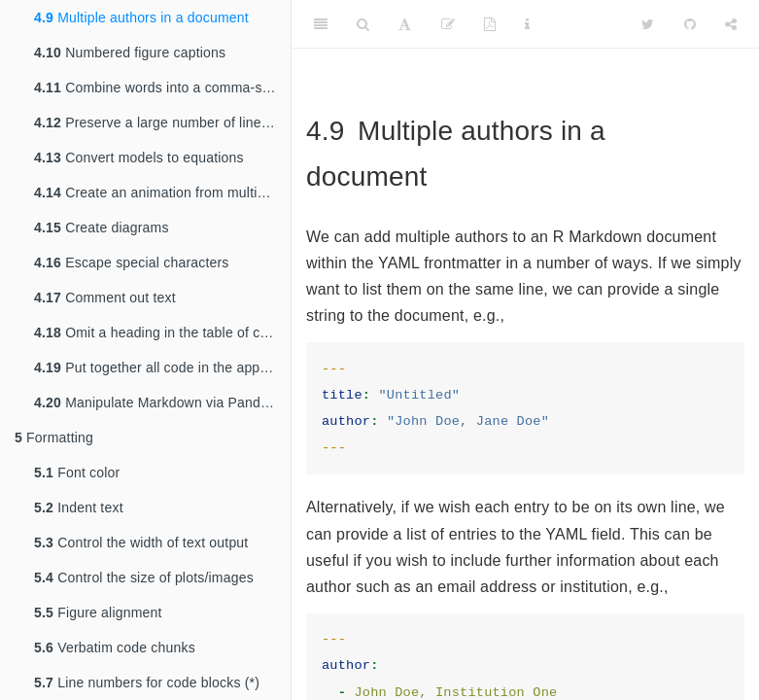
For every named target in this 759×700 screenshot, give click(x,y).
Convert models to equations (139, 157)
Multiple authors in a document (141, 17)
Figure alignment (98, 612)
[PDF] (490, 24)
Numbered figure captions (130, 52)
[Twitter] (648, 24)
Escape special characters (132, 262)
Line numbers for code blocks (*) (147, 682)
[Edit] (448, 24)
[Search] (363, 24)
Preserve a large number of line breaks (162, 122)
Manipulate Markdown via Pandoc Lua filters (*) (162, 402)
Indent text (79, 507)
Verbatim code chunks (115, 647)
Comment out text (105, 297)
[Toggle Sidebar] (321, 24)
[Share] (731, 24)
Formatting (54, 437)
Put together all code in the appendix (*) (162, 367)
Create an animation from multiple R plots (162, 192)
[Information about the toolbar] (527, 24)
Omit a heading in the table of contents (162, 332)
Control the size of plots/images (144, 577)
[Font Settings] (405, 24)
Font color (77, 472)
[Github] (690, 24)
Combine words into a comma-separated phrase (162, 87)
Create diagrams (102, 227)
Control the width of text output (141, 542)
